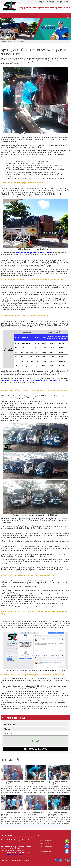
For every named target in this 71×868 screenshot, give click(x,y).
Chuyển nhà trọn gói (18, 41)
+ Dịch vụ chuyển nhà (45, 841)
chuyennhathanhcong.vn (15, 854)
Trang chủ (42, 2)
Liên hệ (67, 2)
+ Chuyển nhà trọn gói (45, 843)
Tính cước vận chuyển (35, 749)
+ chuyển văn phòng (45, 852)
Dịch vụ (10, 41)
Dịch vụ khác (11, 760)
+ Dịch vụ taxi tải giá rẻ (45, 846)
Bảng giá (59, 2)
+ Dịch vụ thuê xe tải (45, 849)
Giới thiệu (50, 2)
